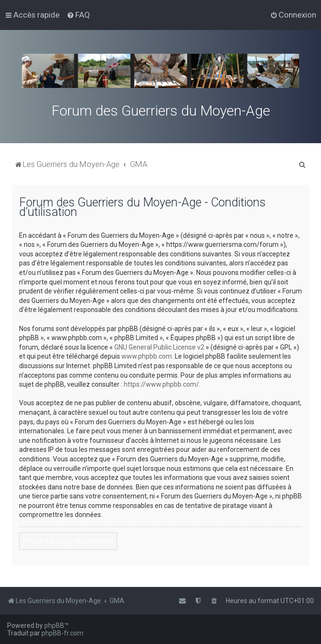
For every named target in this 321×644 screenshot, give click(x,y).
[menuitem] (78, 15)
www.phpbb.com (147, 356)
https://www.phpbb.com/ (161, 384)
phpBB (54, 625)
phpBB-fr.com (62, 633)
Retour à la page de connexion (68, 541)
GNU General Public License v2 (159, 347)
